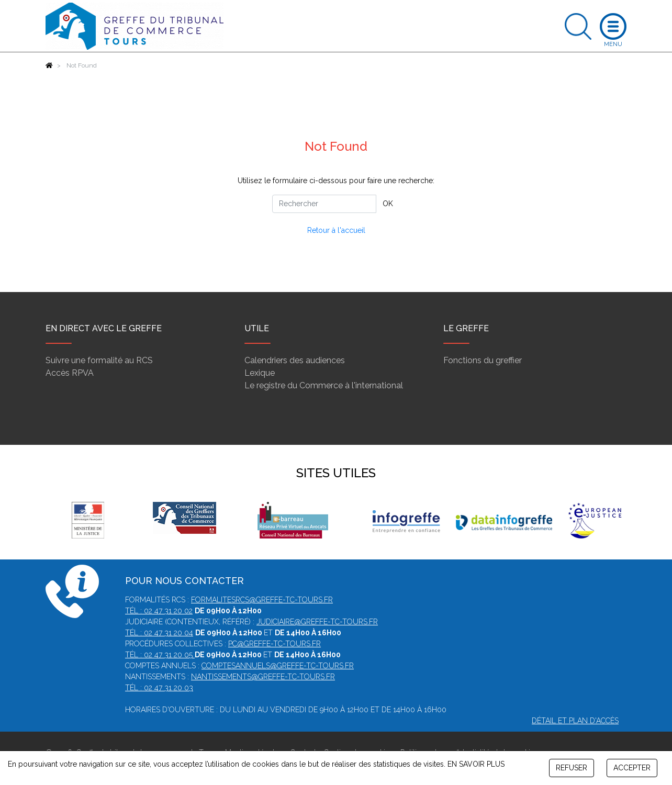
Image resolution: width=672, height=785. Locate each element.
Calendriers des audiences (295, 360)
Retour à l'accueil (336, 230)
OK (388, 204)
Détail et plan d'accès (575, 721)
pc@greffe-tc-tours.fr (275, 644)
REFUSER (572, 768)
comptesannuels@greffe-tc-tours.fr (278, 666)
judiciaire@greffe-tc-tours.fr (317, 622)
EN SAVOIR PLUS (476, 764)
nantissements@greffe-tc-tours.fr (263, 677)
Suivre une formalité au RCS (99, 360)
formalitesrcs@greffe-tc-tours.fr (262, 600)
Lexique (260, 373)
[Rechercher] (324, 204)
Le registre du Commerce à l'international (324, 385)
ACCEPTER (632, 768)
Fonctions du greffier (483, 360)
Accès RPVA (70, 373)
